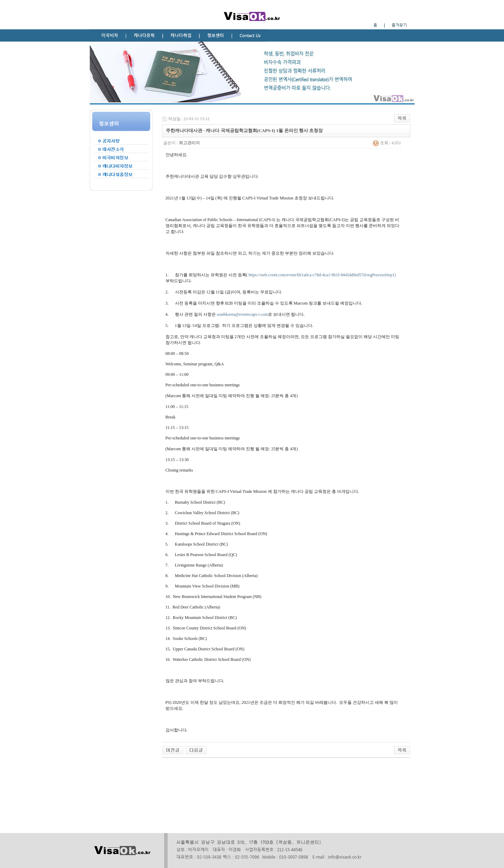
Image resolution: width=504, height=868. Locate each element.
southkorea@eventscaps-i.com (243, 314)
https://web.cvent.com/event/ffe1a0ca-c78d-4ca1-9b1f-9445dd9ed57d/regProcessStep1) (322, 275)
